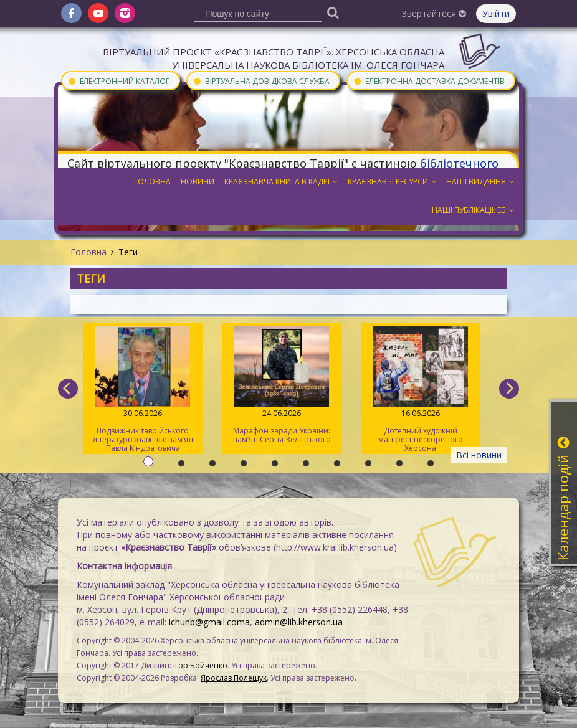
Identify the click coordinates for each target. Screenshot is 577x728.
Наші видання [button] (480, 182)
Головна (88, 252)
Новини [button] (198, 182)
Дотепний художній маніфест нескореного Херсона (421, 390)
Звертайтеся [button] (434, 13)
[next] (509, 389)
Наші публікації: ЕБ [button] (473, 210)
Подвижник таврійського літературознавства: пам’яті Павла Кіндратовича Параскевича (143, 390)
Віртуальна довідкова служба (261, 81)
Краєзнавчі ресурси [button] (392, 182)
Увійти (496, 13)
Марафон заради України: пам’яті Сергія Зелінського (282, 385)
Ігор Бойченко (200, 665)
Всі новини (479, 455)
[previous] (68, 389)
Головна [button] (152, 182)
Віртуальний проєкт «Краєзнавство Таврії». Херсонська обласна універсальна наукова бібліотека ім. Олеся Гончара (274, 58)
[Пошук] (333, 12)
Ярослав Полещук (234, 678)
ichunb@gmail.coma (209, 622)
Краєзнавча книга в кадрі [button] (281, 182)
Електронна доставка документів (429, 81)
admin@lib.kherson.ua (299, 622)
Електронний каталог (118, 81)
